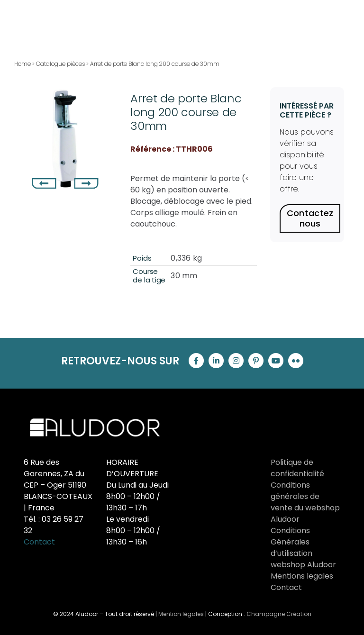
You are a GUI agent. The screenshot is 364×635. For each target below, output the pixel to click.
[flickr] (296, 361)
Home (23, 64)
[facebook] (196, 361)
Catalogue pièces (60, 64)
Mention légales (181, 614)
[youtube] (276, 361)
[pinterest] (256, 361)
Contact (39, 542)
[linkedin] (216, 361)
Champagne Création (279, 614)
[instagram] (236, 361)
